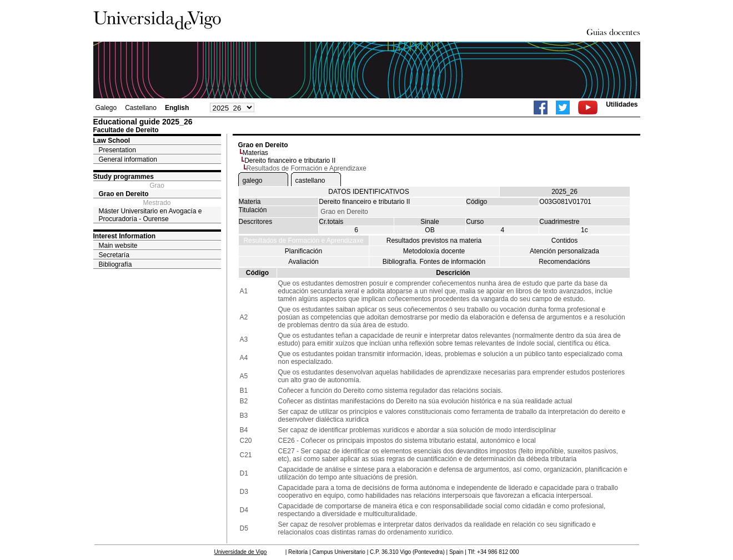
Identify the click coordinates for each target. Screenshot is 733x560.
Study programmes (124, 177)
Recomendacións (564, 262)
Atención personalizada (564, 251)
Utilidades (622, 104)
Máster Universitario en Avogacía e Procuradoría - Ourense (150, 215)
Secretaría (114, 255)
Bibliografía (116, 264)
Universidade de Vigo (241, 552)
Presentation (117, 150)
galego (253, 181)
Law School (112, 141)
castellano (310, 181)
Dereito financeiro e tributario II (290, 161)
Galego (106, 108)
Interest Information (125, 236)
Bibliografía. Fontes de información (434, 262)
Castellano (141, 108)
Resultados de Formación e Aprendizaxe (303, 241)
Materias (255, 153)
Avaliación (303, 262)
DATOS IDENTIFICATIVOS (368, 192)
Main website (118, 246)
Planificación (303, 251)
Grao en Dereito (124, 194)
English (177, 108)
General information (128, 159)
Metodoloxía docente (434, 251)
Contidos (564, 241)
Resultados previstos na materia (434, 241)
